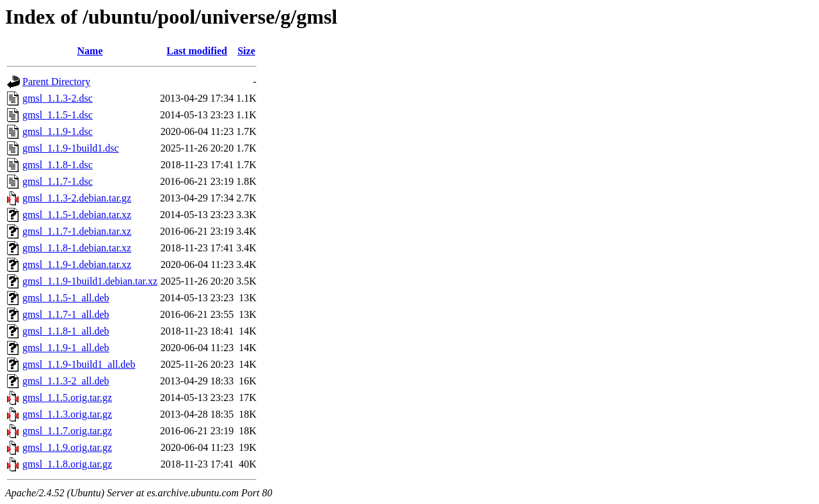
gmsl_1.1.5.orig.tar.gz (67, 398)
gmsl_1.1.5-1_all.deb (66, 298)
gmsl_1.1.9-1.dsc (58, 131)
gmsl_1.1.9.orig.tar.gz (67, 447)
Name (90, 51)
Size (246, 51)
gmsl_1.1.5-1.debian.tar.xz (77, 215)
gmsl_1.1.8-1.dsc (58, 165)
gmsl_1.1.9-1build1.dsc (71, 148)
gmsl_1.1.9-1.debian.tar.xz (77, 264)
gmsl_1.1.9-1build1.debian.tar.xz (90, 281)
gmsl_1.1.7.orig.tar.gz (67, 431)
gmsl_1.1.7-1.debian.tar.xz (77, 231)
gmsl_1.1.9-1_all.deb (66, 348)
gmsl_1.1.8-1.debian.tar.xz (77, 248)
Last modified (197, 51)
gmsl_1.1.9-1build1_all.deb (79, 364)
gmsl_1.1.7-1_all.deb (66, 314)
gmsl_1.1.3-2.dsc (58, 98)
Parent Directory (56, 82)
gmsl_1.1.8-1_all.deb (66, 331)
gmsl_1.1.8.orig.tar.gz (67, 464)
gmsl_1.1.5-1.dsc (58, 115)
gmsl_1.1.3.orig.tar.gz (67, 414)
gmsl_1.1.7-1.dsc (58, 181)
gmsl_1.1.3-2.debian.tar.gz (77, 198)
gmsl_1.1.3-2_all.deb (66, 381)
